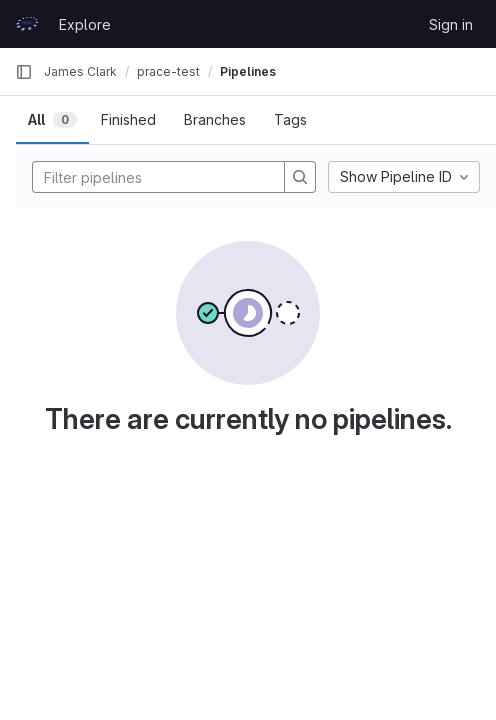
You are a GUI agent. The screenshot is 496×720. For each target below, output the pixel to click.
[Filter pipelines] (164, 177)
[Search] (300, 177)
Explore (85, 24)
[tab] (52, 120)
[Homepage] (27, 24)
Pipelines (248, 71)
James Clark (80, 71)
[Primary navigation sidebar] (24, 72)
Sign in (451, 24)
